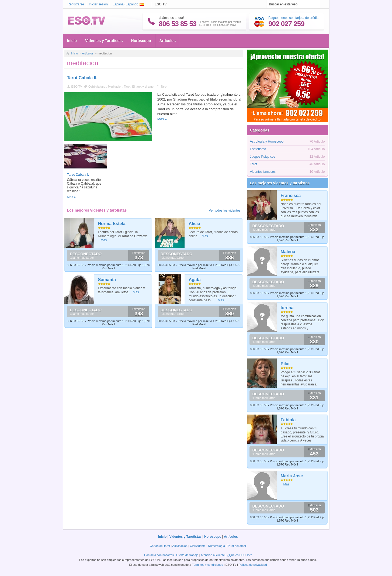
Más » (72, 197)
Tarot (127, 87)
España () (128, 4)
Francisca (291, 196)
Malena (288, 252)
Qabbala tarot (97, 87)
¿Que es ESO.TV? (240, 555)
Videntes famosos (263, 172)
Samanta (107, 280)
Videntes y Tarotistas (104, 41)
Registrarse (76, 4)
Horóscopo (141, 41)
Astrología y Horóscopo (267, 142)
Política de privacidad (253, 565)
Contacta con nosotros (159, 555)
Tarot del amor (237, 546)
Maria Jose (292, 476)
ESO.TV (77, 87)
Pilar (285, 364)
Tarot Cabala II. (82, 78)
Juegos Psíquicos (263, 157)
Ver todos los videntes (225, 211)
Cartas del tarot (160, 546)
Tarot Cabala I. (78, 175)
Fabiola (288, 420)
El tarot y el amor (143, 87)
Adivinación (180, 546)
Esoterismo (258, 149)
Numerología (216, 546)
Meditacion (115, 87)
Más (161, 119)
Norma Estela (112, 224)
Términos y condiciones (207, 565)
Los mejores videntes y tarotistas (280, 183)
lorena (287, 308)
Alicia (194, 224)
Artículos (168, 41)
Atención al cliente (213, 555)
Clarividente (198, 546)
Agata (195, 280)
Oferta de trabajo (187, 555)
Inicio (72, 41)
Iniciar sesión (98, 4)
